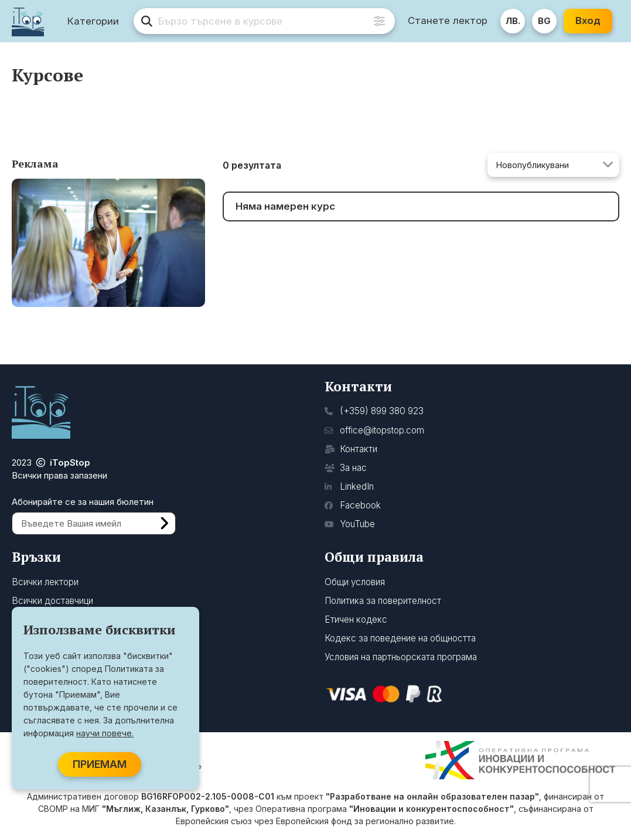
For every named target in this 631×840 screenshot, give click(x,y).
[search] (264, 21)
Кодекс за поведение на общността (400, 638)
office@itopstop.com (374, 430)
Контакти (351, 449)
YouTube (350, 524)
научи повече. (105, 733)
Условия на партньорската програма (401, 657)
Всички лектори (45, 582)
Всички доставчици (52, 601)
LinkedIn (349, 486)
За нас (346, 468)
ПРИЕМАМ (100, 764)
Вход (588, 21)
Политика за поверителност (383, 601)
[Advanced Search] (379, 21)
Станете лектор (448, 21)
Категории (93, 21)
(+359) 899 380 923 (374, 411)
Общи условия (355, 582)
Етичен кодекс (356, 619)
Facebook (353, 505)
